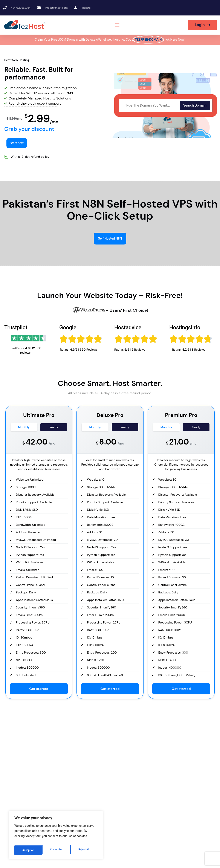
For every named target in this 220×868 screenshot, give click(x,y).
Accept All (84, 850)
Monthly (24, 428)
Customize (28, 850)
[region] (56, 837)
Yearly (54, 428)
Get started (39, 690)
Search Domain (195, 105)
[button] (117, 25)
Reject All (56, 850)
